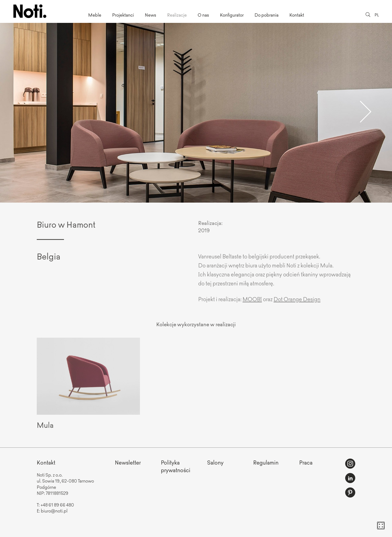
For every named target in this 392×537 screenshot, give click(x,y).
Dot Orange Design (297, 299)
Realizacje (177, 15)
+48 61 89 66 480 (57, 505)
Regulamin (266, 462)
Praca (306, 462)
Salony (215, 462)
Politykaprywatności (176, 466)
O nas (203, 15)
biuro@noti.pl (54, 511)
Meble (95, 15)
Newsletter (128, 462)
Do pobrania (267, 15)
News (151, 15)
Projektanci (123, 15)
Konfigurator (232, 15)
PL (377, 15)
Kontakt (297, 15)
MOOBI (252, 299)
